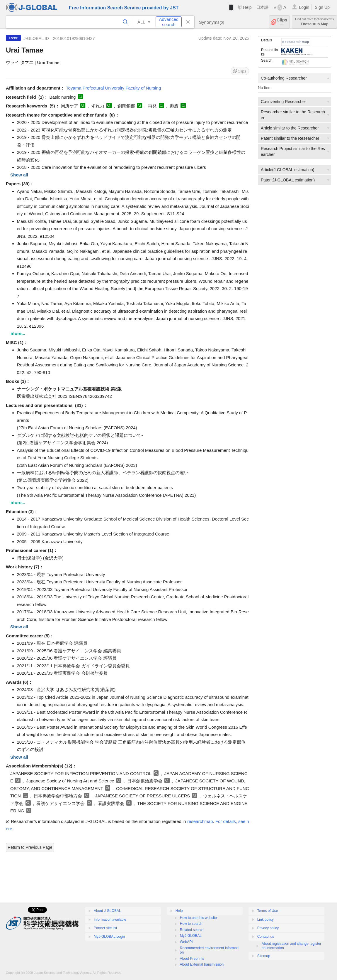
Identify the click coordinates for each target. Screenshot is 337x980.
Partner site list (105, 928)
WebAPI (186, 942)
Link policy (265, 920)
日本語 (262, 7)
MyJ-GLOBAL (191, 936)
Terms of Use (268, 911)
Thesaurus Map (314, 22)
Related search (192, 930)
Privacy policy (268, 928)
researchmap (200, 821)
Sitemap (264, 956)
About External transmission (202, 964)
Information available (110, 920)
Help (247, 7)
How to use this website (198, 918)
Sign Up (322, 7)
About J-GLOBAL (107, 911)
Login (304, 7)
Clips (282, 22)
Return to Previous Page (30, 847)
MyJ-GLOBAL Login (109, 937)
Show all (19, 175)
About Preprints (192, 959)
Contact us (266, 937)
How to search (191, 924)
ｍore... (18, 333)
